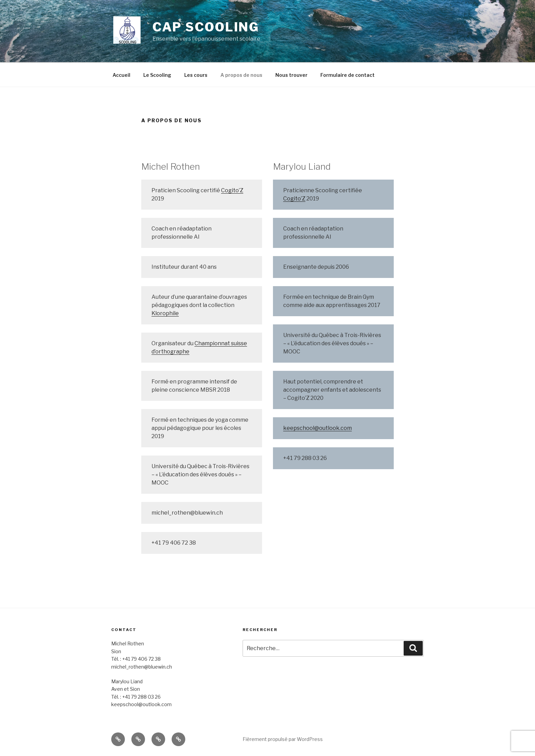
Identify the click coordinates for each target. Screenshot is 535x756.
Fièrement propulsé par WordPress (283, 739)
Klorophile (165, 313)
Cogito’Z (232, 190)
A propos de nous (241, 75)
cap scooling (206, 27)
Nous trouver (291, 75)
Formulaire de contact (348, 75)
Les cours (196, 75)
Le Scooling (157, 75)
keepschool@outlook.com (317, 428)
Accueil (121, 75)
